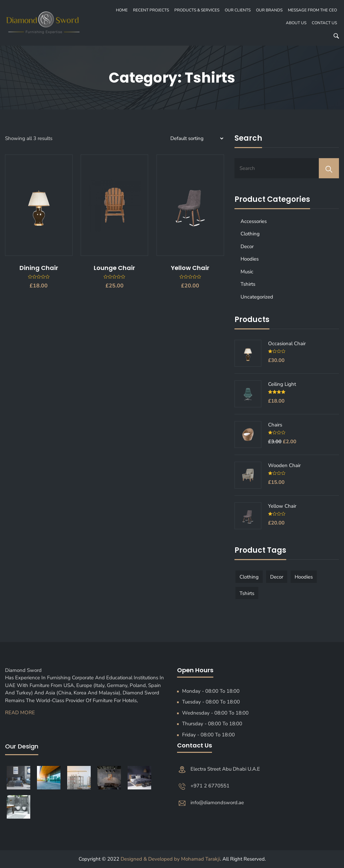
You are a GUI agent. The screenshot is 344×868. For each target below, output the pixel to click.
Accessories (254, 221)
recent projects (151, 10)
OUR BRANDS (269, 10)
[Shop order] (196, 139)
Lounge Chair (114, 268)
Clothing (250, 234)
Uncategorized (257, 297)
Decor (247, 246)
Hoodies (250, 259)
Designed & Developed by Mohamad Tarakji (170, 859)
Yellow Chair (190, 268)
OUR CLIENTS (238, 10)
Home (122, 10)
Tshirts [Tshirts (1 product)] (247, 593)
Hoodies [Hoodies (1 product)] (304, 577)
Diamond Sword (25, 670)
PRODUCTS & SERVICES (197, 10)
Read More (20, 713)
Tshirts (248, 284)
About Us (296, 23)
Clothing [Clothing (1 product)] (249, 577)
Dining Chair (39, 268)
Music (247, 272)
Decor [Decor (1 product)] (277, 577)
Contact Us (324, 23)
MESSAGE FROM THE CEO (312, 10)
